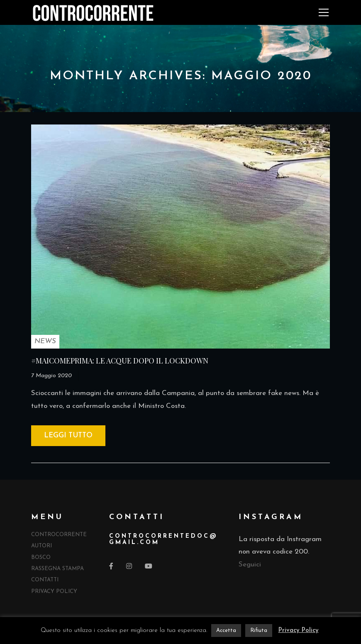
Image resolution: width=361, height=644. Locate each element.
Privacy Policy (54, 592)
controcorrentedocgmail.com (163, 539)
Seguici (250, 565)
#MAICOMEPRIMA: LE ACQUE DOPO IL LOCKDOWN (120, 361)
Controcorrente (59, 535)
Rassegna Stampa (57, 569)
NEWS (45, 341)
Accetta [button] (226, 631)
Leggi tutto (68, 435)
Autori (41, 546)
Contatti (45, 580)
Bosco (41, 557)
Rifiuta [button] (259, 631)
